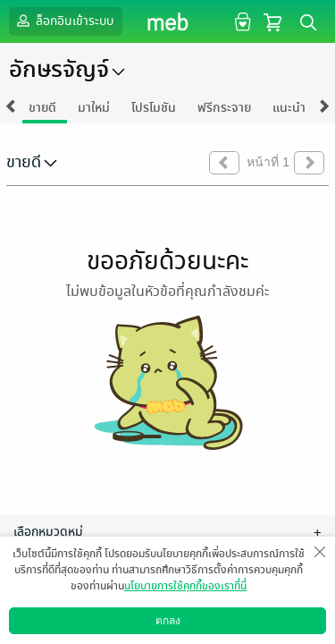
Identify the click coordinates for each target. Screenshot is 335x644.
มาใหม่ (94, 108)
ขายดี (42, 108)
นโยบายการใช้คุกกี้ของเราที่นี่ (185, 586)
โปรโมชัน (154, 108)
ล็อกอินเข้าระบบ (63, 21)
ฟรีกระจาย (224, 108)
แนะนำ (289, 108)
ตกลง (168, 621)
